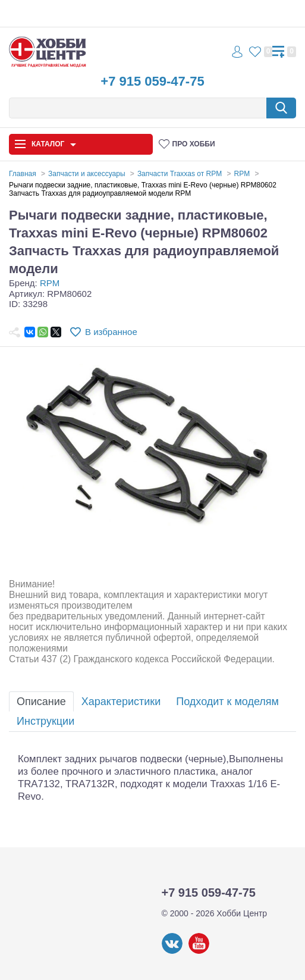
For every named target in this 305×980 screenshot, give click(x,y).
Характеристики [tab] (121, 702)
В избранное (111, 332)
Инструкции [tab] (45, 721)
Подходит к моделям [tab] (227, 702)
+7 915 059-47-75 (152, 81)
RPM (50, 283)
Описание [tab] (41, 702)
